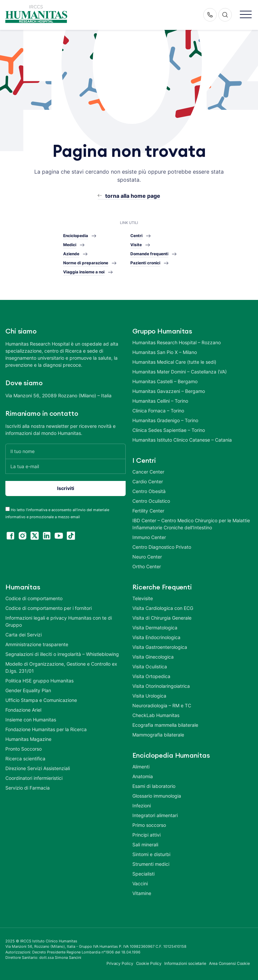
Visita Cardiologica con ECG (163, 608)
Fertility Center (148, 511)
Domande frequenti (149, 254)
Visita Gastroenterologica (160, 647)
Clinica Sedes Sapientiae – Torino (169, 430)
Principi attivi (146, 835)
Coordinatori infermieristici (34, 778)
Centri (136, 236)
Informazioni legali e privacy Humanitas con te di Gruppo (59, 621)
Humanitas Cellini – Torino (160, 401)
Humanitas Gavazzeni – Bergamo (169, 391)
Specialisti (143, 874)
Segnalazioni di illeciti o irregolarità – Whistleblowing (62, 654)
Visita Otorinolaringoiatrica (161, 686)
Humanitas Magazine (28, 739)
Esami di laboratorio (154, 786)
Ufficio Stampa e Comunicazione (41, 700)
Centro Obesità (149, 491)
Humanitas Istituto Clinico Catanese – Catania (182, 440)
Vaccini (140, 883)
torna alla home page (133, 196)
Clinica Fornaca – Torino (158, 411)
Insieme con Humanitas (31, 720)
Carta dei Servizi (24, 635)
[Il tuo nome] (66, 451)
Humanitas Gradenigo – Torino (165, 420)
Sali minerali (145, 844)
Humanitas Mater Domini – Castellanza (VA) (180, 372)
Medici (70, 245)
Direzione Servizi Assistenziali (38, 768)
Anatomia (143, 776)
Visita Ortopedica (151, 676)
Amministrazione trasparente (37, 644)
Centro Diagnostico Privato (162, 547)
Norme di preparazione (86, 263)
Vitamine (142, 893)
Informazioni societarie (185, 963)
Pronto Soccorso (24, 749)
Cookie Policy (149, 963)
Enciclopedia (76, 236)
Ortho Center (147, 566)
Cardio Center (148, 481)
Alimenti (141, 767)
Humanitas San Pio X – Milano (165, 352)
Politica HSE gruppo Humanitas (39, 681)
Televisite (143, 598)
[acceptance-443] (8, 509)
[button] (246, 15)
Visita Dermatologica (155, 628)
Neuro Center (147, 557)
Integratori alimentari (155, 815)
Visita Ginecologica (153, 657)
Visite (136, 245)
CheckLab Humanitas (156, 715)
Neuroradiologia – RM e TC (162, 705)
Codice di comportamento (34, 598)
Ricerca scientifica (25, 759)
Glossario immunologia (157, 796)
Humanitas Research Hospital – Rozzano (177, 342)
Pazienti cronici (145, 263)
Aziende (71, 254)
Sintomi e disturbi (151, 854)
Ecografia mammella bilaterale (165, 725)
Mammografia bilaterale (158, 735)
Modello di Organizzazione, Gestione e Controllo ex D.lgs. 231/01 (61, 667)
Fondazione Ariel (23, 710)
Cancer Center (148, 472)
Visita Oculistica (150, 666)
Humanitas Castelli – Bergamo (165, 381)
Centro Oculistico (151, 501)
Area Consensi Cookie (229, 963)
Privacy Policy (120, 963)
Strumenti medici (151, 864)
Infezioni (142, 806)
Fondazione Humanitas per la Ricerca (46, 729)
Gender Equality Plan (28, 690)
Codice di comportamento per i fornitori (49, 608)
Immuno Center (149, 537)
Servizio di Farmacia (28, 788)
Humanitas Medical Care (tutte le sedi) (174, 362)
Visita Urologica (149, 696)
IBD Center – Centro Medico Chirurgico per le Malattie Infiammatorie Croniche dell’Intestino (191, 524)
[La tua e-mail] (66, 466)
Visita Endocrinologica (156, 637)
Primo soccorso (149, 825)
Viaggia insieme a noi (84, 272)
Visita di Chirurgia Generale (162, 618)
